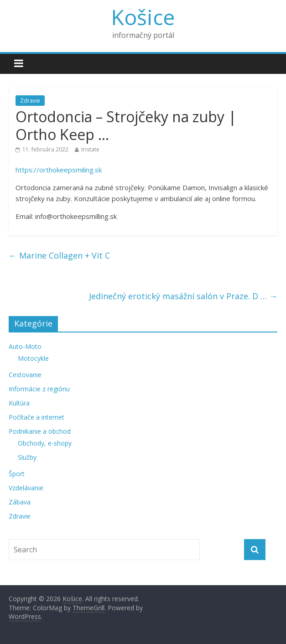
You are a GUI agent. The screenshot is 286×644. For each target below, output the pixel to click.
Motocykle (33, 358)
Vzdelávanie (26, 488)
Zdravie (30, 101)
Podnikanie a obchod (40, 431)
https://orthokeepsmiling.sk (59, 170)
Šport (17, 474)
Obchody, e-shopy (45, 443)
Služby (27, 457)
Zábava (20, 502)
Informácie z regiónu (39, 389)
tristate (90, 149)
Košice (143, 17)
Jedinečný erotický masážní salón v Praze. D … (183, 296)
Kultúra (19, 403)
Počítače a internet (36, 417)
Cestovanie (25, 375)
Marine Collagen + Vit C (59, 255)
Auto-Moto (25, 346)
